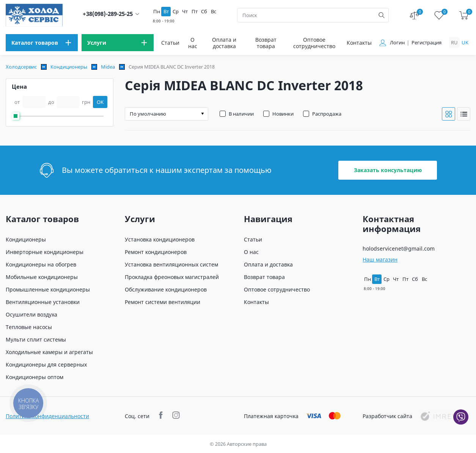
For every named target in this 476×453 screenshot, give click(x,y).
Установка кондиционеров (160, 239)
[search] (382, 15)
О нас (193, 43)
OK (100, 102)
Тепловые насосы (29, 327)
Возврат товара (266, 43)
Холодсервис (21, 67)
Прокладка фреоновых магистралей (172, 277)
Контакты (359, 43)
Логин (397, 43)
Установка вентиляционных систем (171, 264)
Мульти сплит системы (36, 339)
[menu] (42, 43)
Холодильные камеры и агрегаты (49, 352)
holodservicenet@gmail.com (399, 248)
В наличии (241, 114)
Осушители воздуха (31, 314)
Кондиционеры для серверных (46, 364)
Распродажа (327, 114)
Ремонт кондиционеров (156, 252)
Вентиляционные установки (43, 302)
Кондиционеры (69, 67)
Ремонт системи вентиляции (163, 302)
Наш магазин (380, 259)
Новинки (283, 114)
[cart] (464, 15)
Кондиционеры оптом (35, 377)
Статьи (170, 43)
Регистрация (427, 43)
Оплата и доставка (224, 43)
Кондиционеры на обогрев (41, 264)
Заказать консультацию (388, 170)
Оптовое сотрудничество (314, 43)
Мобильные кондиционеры (42, 277)
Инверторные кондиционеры (45, 252)
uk (465, 42)
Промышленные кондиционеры (48, 289)
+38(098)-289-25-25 (108, 14)
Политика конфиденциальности (47, 416)
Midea (108, 67)
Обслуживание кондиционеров (166, 289)
